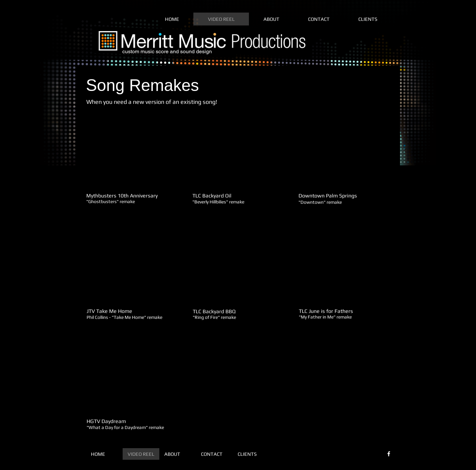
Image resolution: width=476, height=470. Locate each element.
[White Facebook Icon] (389, 454)
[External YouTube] (131, 156)
